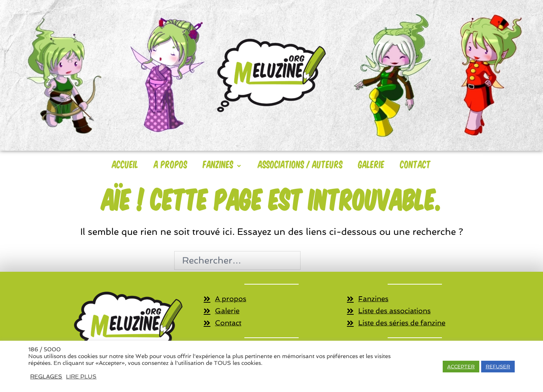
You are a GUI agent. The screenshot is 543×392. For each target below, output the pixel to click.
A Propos (171, 164)
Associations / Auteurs (300, 164)
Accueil (125, 164)
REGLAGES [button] (46, 376)
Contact (416, 164)
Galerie (371, 164)
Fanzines (223, 164)
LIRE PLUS (81, 376)
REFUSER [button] (498, 367)
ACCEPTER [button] (461, 367)
